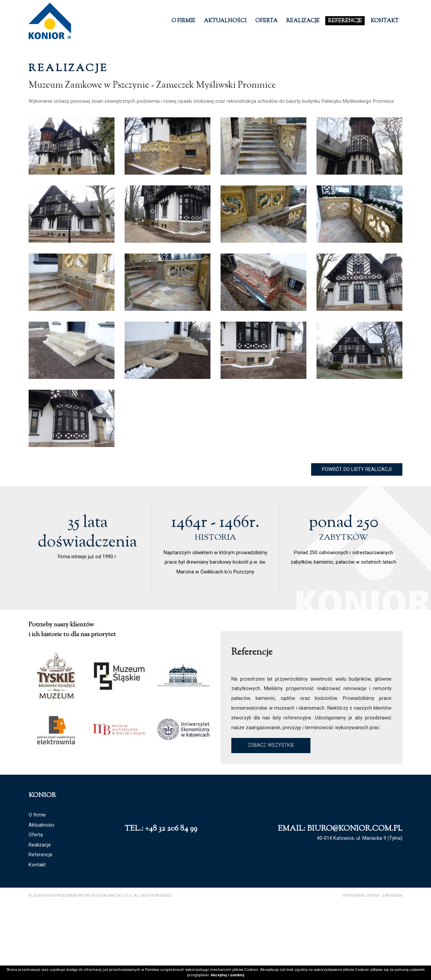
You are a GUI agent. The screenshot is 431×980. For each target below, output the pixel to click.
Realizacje (303, 21)
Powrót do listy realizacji (357, 534)
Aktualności (225, 21)
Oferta (267, 21)
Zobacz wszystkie (271, 811)
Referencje (345, 21)
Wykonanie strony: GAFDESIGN (373, 961)
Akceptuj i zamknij (227, 975)
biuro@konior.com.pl (355, 894)
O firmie (183, 21)
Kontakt (385, 21)
